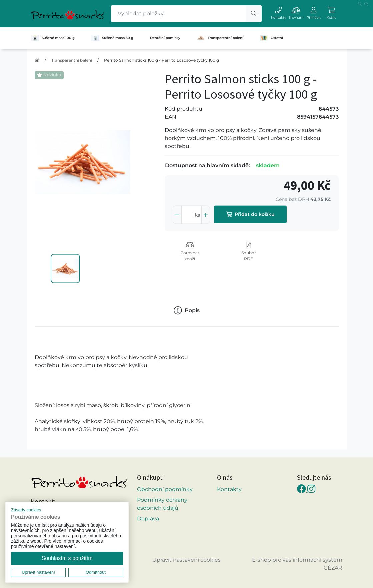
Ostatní (271, 38)
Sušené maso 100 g (53, 38)
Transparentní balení (220, 38)
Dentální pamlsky (165, 38)
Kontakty (229, 489)
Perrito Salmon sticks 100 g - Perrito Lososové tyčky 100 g (161, 60)
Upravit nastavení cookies (186, 560)
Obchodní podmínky (165, 489)
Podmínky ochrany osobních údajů (162, 504)
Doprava (148, 519)
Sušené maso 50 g (112, 38)
